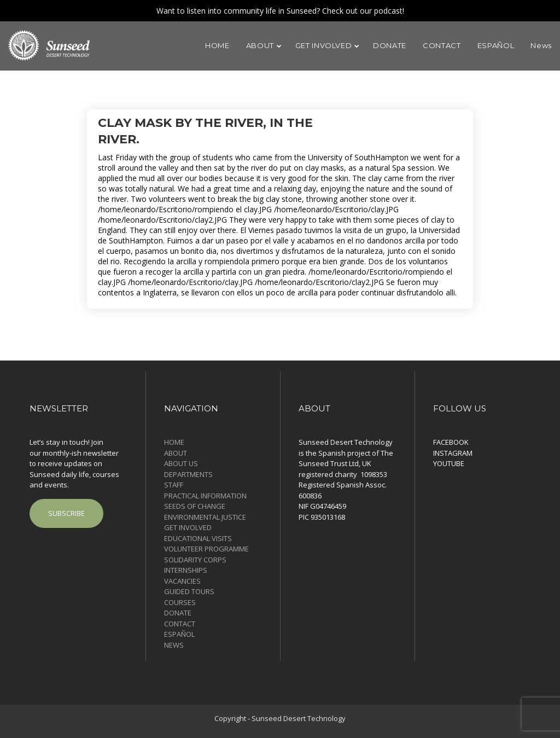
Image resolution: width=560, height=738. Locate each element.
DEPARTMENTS (188, 474)
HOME (174, 442)
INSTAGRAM (453, 453)
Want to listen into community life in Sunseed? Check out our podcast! (280, 11)
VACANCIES (182, 581)
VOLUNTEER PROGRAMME (206, 549)
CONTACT (180, 624)
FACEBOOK (451, 442)
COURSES (180, 602)
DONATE (178, 613)
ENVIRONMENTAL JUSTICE (205, 517)
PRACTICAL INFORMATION (205, 496)
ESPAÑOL (179, 634)
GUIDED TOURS (189, 591)
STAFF (174, 485)
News (174, 645)
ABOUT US (181, 463)
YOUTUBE (449, 463)
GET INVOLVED (188, 527)
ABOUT (176, 453)
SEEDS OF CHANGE (195, 506)
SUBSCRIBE (66, 513)
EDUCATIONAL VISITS (198, 538)
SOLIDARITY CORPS (195, 560)
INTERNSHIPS (186, 570)
